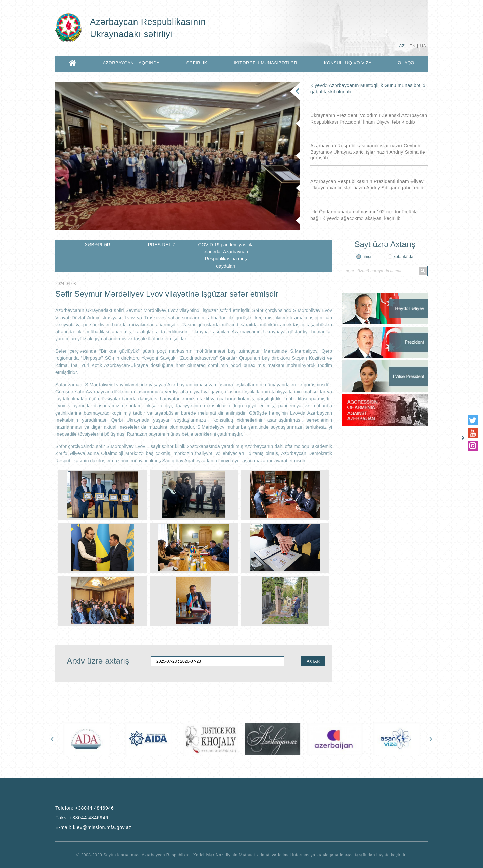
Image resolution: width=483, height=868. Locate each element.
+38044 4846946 (94, 808)
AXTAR (313, 661)
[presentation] (52, 738)
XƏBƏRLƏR (97, 245)
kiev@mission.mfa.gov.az (102, 827)
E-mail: (93, 827)
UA (423, 46)
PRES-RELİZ (162, 245)
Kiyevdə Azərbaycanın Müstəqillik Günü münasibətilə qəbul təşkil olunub (368, 88)
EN (412, 46)
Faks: (82, 818)
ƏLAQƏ (406, 63)
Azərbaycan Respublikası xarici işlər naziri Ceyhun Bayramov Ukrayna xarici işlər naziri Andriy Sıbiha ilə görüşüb (368, 152)
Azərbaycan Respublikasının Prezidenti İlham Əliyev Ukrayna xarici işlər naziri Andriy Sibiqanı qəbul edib (367, 184)
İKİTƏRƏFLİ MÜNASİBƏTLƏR (265, 63)
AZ (402, 46)
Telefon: (85, 808)
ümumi (368, 257)
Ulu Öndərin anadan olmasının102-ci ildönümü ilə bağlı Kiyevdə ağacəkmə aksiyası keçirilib (364, 215)
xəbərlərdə (404, 257)
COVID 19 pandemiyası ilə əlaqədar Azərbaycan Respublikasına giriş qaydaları (226, 255)
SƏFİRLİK (197, 63)
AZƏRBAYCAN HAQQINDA (131, 63)
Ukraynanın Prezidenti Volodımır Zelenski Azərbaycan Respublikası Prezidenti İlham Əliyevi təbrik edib (369, 119)
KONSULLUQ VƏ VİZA (348, 63)
